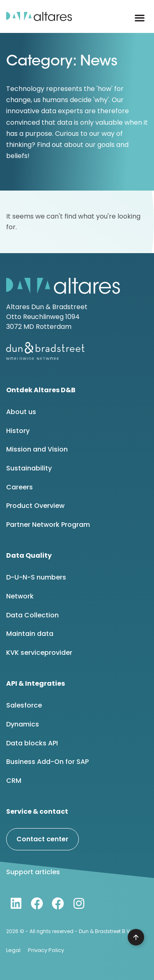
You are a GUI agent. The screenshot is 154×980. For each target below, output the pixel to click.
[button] (140, 18)
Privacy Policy (46, 950)
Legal (13, 950)
